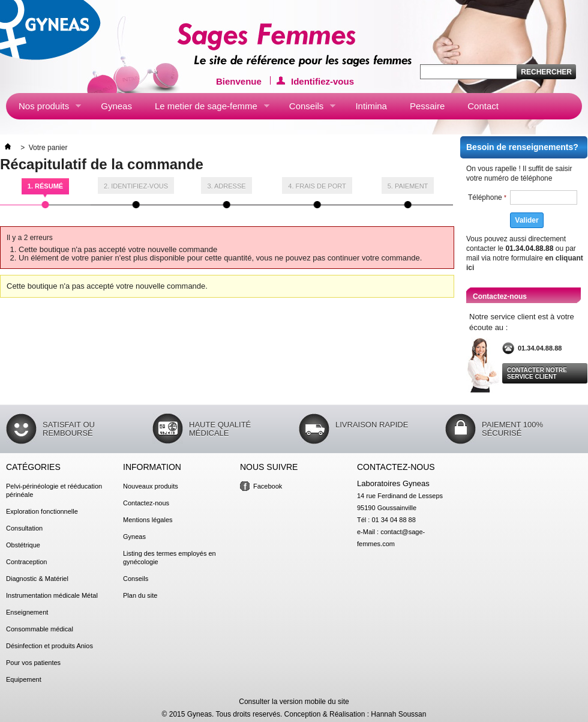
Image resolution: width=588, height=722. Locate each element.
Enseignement (27, 612)
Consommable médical (40, 629)
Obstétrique (23, 545)
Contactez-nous (146, 503)
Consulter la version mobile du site (294, 702)
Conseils (306, 109)
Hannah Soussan (398, 714)
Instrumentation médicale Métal (52, 595)
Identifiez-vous (322, 80)
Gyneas (116, 106)
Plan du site (140, 595)
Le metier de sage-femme (206, 109)
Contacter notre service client (537, 373)
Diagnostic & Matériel (37, 579)
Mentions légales (148, 520)
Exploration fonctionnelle (42, 511)
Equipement (24, 679)
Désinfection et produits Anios (49, 646)
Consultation (24, 528)
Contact (483, 106)
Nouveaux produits (151, 486)
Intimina (371, 106)
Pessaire (427, 106)
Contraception (27, 562)
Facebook (268, 486)
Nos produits (43, 109)
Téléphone (487, 197)
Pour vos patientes (33, 663)
